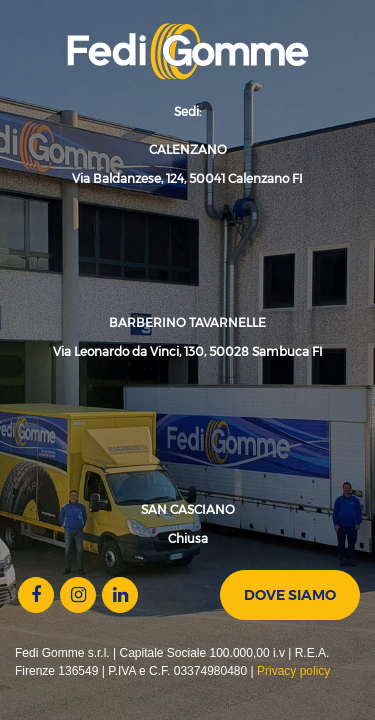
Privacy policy (293, 671)
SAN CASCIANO (188, 509)
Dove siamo (290, 595)
